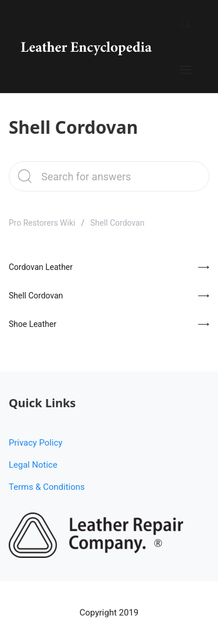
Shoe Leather (33, 324)
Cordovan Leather (41, 267)
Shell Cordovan (36, 296)
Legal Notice (33, 465)
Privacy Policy (35, 443)
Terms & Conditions (47, 487)
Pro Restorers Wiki (42, 223)
